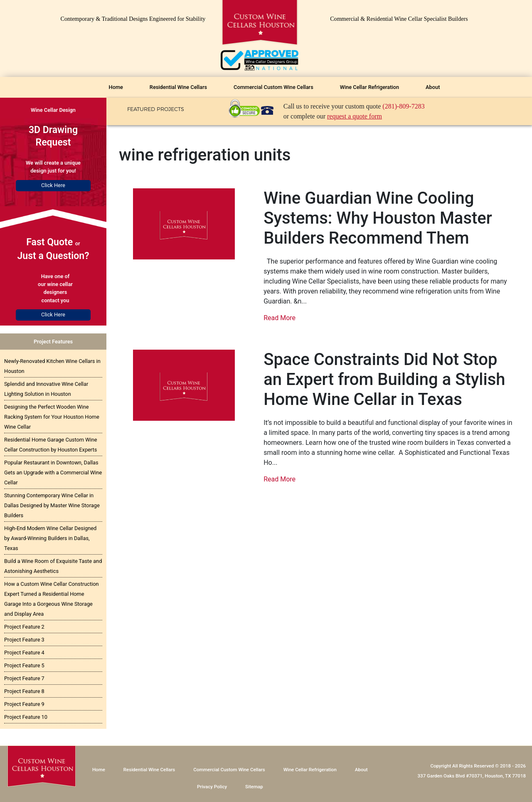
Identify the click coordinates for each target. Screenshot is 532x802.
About (433, 87)
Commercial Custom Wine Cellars (273, 87)
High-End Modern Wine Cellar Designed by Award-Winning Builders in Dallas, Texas (50, 538)
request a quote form (355, 116)
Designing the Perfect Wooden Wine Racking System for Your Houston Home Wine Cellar (52, 417)
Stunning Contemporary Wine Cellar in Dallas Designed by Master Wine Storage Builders (52, 505)
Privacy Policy (212, 787)
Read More (280, 318)
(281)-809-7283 (403, 106)
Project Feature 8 (24, 691)
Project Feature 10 (26, 717)
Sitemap (254, 787)
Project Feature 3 (24, 640)
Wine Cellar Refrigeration (369, 87)
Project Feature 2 (24, 627)
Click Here (53, 185)
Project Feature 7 (24, 678)
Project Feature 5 (24, 665)
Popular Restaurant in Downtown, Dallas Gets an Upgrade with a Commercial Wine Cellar (53, 473)
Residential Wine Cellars (178, 87)
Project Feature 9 (24, 704)
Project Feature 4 (24, 653)
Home (116, 87)
